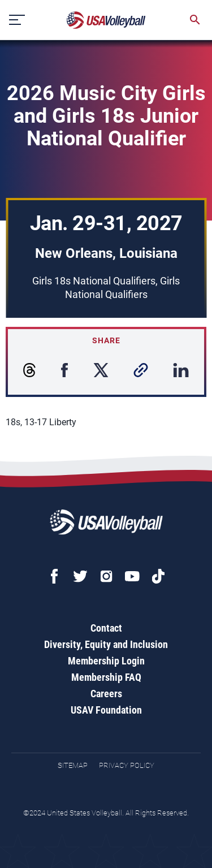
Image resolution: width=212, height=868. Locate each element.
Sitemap (73, 765)
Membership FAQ (106, 677)
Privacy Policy (127, 765)
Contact (106, 628)
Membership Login (106, 661)
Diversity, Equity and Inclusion (106, 644)
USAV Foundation (106, 710)
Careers (106, 694)
